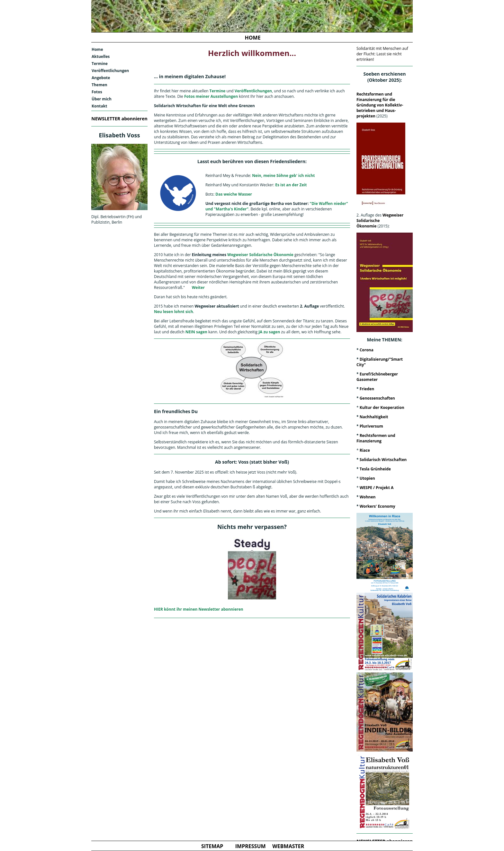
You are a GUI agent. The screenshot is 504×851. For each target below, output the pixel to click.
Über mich (102, 99)
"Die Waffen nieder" (329, 203)
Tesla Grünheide (375, 469)
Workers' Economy (378, 506)
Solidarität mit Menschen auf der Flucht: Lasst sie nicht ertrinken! (382, 54)
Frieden (367, 389)
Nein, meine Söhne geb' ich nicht (283, 176)
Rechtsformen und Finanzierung (376, 438)
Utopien (367, 478)
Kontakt (99, 106)
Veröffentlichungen (110, 71)
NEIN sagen (196, 332)
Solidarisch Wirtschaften (383, 460)
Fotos (97, 92)
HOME (253, 38)
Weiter (198, 287)
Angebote (101, 78)
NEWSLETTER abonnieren (119, 119)
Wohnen (368, 497)
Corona (367, 350)
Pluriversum (371, 426)
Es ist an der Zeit (291, 185)
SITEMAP (212, 846)
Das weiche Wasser (234, 194)
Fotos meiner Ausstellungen (211, 96)
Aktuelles (101, 56)
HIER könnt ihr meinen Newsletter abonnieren (199, 609)
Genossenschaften (377, 398)
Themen (99, 85)
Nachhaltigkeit (374, 417)
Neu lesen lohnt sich (174, 312)
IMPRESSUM (251, 846)
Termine (100, 64)
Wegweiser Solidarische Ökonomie (260, 255)
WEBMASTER (288, 846)
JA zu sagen (269, 332)
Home (97, 49)
